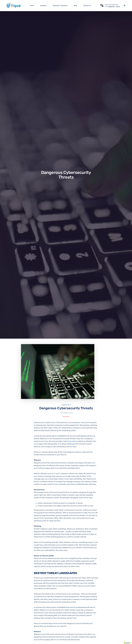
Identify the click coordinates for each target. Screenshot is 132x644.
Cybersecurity (66, 405)
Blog (75, 6)
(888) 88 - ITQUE (114, 7)
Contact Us (87, 6)
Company (43, 6)
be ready (73, 441)
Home (32, 6)
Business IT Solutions (60, 6)
